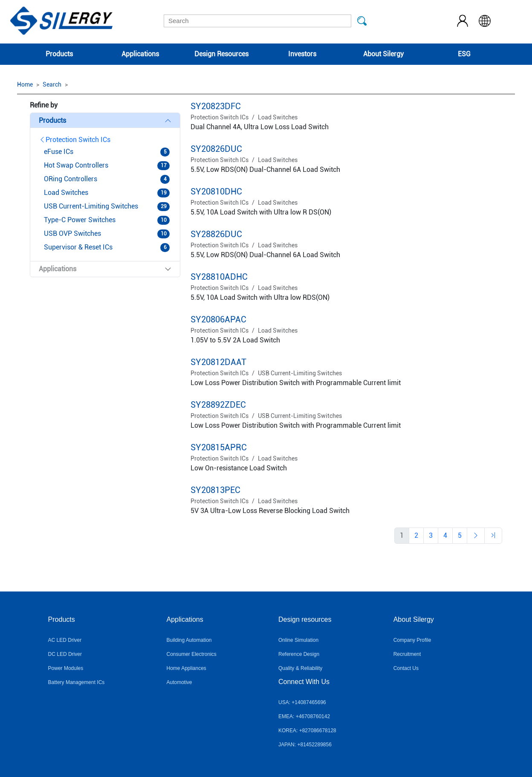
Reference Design (299, 654)
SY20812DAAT (218, 362)
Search (52, 84)
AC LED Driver (65, 640)
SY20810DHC (216, 191)
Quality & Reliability (300, 668)
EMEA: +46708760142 (304, 716)
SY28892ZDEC (218, 405)
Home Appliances (186, 668)
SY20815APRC (219, 447)
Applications (140, 54)
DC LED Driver (65, 654)
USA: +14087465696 (302, 702)
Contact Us (406, 668)
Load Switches (278, 117)
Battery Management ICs (77, 682)
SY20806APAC (218, 319)
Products (59, 54)
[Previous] (416, 536)
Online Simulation (298, 640)
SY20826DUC (216, 149)
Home (25, 84)
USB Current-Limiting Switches (300, 373)
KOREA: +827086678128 (307, 731)
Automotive (179, 682)
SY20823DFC (216, 106)
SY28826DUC (216, 234)
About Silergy (383, 54)
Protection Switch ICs (75, 140)
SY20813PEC (215, 490)
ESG (464, 54)
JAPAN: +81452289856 (305, 745)
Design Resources (221, 54)
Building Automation (189, 640)
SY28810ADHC (219, 277)
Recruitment (407, 654)
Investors (302, 54)
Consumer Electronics (191, 654)
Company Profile (412, 640)
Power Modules (66, 668)
